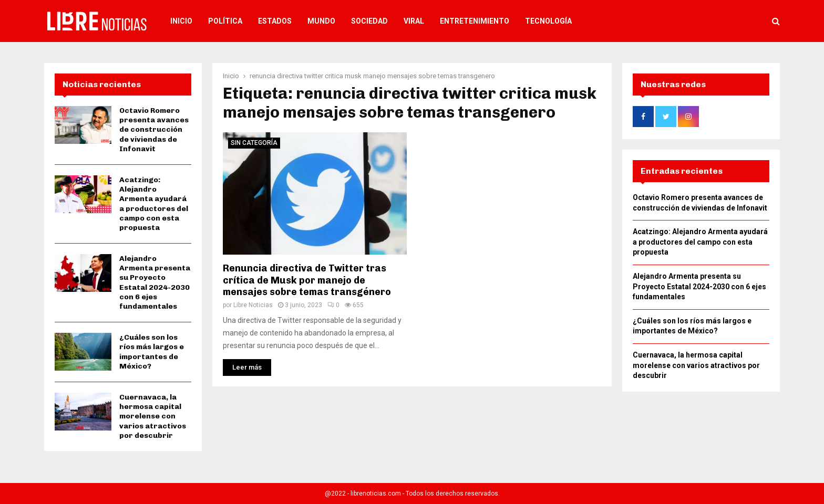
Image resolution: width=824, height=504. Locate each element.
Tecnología (548, 21)
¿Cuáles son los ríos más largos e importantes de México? (152, 352)
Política (225, 21)
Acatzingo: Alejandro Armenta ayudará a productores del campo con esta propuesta (154, 204)
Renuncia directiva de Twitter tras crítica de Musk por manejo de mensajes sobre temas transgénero (307, 280)
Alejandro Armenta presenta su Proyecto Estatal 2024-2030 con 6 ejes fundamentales (155, 282)
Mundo (321, 21)
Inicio (181, 21)
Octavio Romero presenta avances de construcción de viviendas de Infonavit (154, 130)
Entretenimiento (475, 21)
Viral (414, 21)
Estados (275, 21)
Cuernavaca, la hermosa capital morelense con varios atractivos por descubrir (153, 416)
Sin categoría (254, 143)
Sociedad (369, 21)
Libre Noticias (253, 305)
